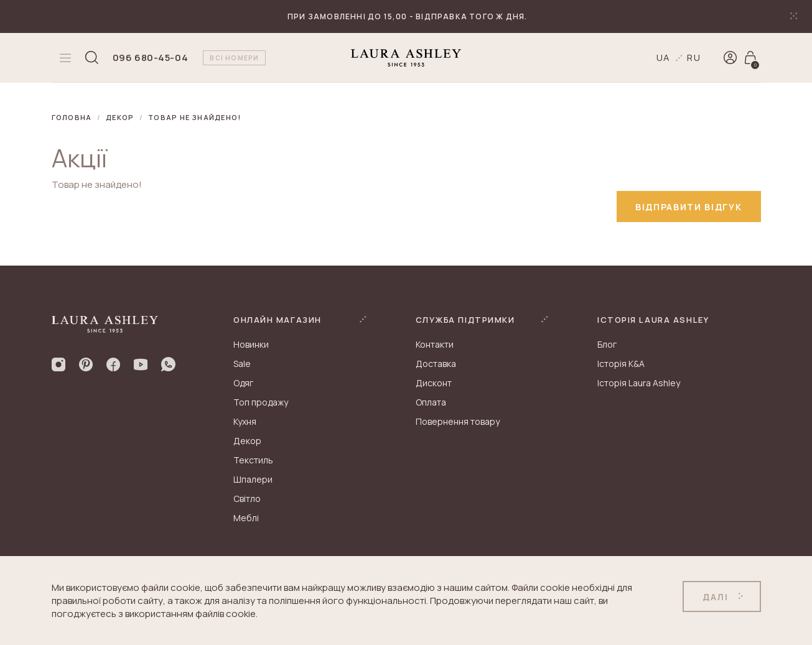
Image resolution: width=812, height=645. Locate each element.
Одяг (243, 383)
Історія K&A (621, 364)
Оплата (431, 402)
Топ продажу (261, 402)
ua (664, 58)
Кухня (245, 421)
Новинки (251, 344)
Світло (247, 499)
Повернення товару (458, 421)
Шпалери (253, 479)
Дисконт (434, 383)
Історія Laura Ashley (639, 383)
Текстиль (253, 460)
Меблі (246, 518)
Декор (120, 117)
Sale (242, 364)
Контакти (435, 344)
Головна (72, 117)
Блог (607, 344)
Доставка (436, 364)
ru (694, 58)
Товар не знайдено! (195, 117)
